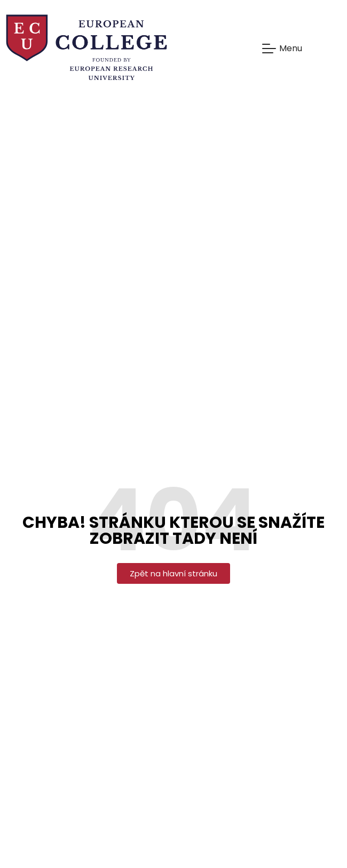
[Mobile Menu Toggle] (282, 49)
